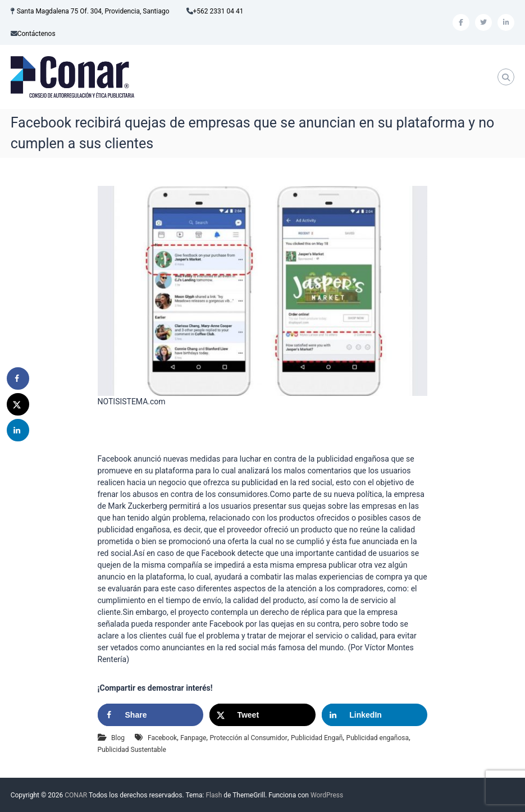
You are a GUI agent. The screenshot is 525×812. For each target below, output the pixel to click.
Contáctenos (36, 34)
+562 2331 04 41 (218, 11)
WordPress (327, 795)
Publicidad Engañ (317, 738)
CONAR (76, 795)
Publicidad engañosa (378, 738)
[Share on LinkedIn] (375, 715)
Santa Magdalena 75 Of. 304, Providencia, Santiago (93, 11)
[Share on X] (262, 715)
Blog (118, 738)
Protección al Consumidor (249, 738)
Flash (214, 795)
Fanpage (193, 738)
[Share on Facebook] (150, 715)
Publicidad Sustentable (132, 750)
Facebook (162, 738)
